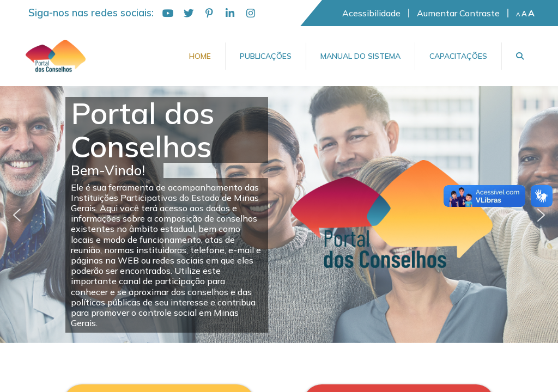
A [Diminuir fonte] (518, 15)
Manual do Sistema (360, 56)
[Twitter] (189, 13)
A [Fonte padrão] (524, 14)
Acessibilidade (371, 13)
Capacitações (458, 56)
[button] (17, 215)
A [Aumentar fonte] (531, 13)
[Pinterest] (209, 13)
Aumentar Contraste (458, 13)
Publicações (266, 56)
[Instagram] (251, 13)
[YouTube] (168, 13)
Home (200, 56)
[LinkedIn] (230, 13)
